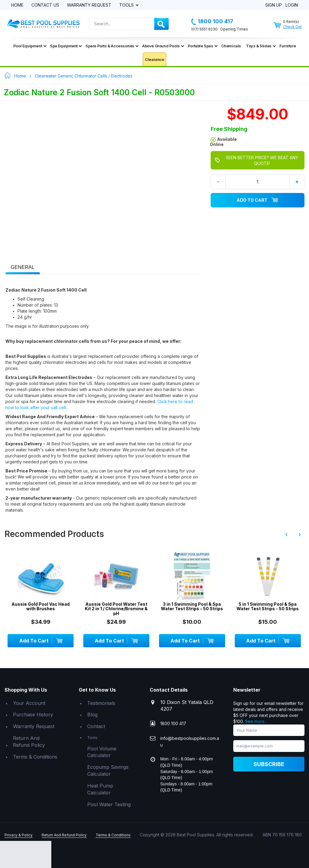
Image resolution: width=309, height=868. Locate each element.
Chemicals (231, 46)
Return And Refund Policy (29, 742)
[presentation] (23, 268)
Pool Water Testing (109, 804)
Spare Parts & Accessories (112, 46)
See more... (256, 721)
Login (292, 5)
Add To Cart (257, 200)
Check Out (292, 27)
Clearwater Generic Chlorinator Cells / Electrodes (84, 76)
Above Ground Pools (163, 46)
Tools (127, 5)
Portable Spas (203, 46)
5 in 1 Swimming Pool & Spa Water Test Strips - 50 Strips (268, 606)
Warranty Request (89, 5)
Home (17, 5)
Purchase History (33, 715)
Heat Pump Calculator (100, 789)
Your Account (29, 703)
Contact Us (45, 5)
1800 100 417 (212, 21)
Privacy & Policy (19, 835)
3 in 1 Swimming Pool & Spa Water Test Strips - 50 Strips (192, 606)
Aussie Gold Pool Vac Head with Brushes (41, 606)
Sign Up (274, 5)
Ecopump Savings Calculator (108, 770)
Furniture (288, 46)
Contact (96, 726)
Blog (92, 715)
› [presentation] (300, 534)
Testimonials (101, 703)
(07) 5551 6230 (204, 29)
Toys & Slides (261, 46)
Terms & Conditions (35, 757)
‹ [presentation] (286, 534)
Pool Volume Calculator (102, 752)
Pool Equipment (30, 46)
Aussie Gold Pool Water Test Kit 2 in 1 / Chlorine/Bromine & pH (116, 609)
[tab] (23, 267)
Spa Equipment (66, 46)
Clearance (154, 59)
